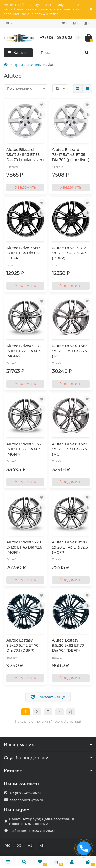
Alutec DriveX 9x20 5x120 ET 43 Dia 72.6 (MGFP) (24, 547)
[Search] (65, 53)
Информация (48, 745)
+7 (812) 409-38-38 (26, 793)
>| (71, 712)
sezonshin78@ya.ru (26, 800)
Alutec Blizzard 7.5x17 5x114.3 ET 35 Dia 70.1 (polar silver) (25, 155)
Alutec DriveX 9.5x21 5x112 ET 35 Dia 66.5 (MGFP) (25, 449)
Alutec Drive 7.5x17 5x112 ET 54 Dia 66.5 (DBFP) (24, 253)
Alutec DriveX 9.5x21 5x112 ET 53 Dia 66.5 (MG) (70, 449)
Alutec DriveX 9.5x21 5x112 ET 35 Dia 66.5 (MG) (70, 351)
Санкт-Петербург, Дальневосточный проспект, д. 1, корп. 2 (42, 821)
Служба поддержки (48, 758)
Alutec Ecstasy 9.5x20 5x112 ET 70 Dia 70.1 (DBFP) (22, 645)
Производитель (27, 65)
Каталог (48, 771)
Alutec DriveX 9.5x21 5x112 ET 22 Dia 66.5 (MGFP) (25, 351)
